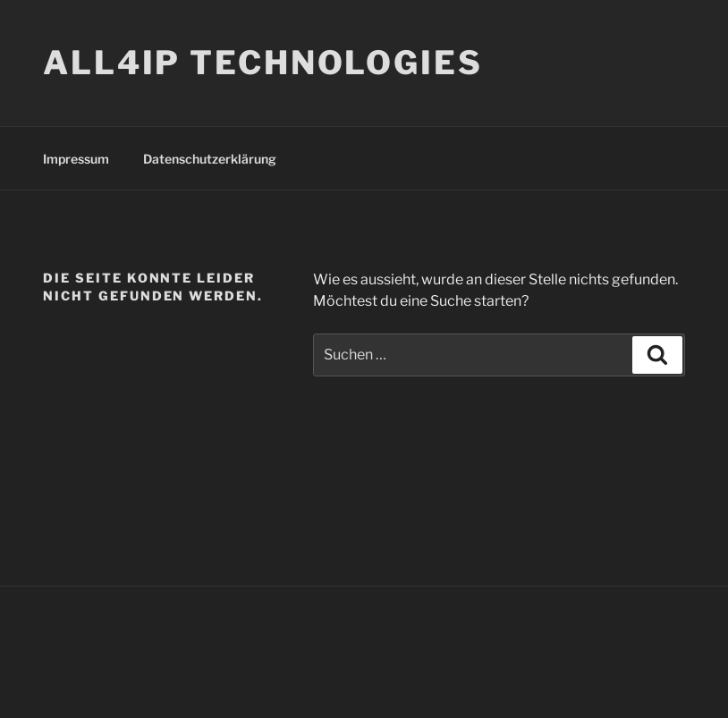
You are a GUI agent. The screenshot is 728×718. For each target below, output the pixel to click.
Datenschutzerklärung (210, 159)
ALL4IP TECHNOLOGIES (263, 63)
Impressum (76, 159)
